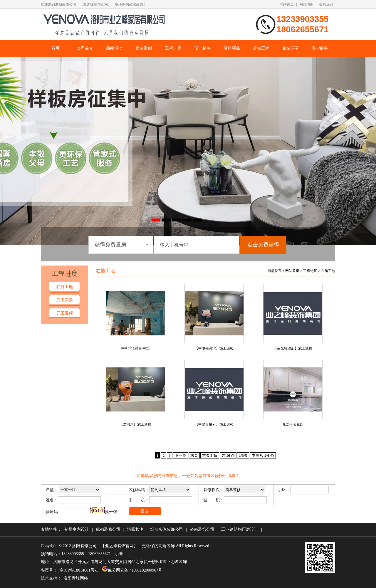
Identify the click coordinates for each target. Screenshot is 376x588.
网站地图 (306, 4)
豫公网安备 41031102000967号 (132, 570)
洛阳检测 (135, 529)
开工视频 (65, 313)
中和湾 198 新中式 (135, 348)
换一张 (111, 512)
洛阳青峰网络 (76, 578)
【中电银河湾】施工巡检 (214, 348)
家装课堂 (291, 48)
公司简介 (85, 48)
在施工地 (65, 287)
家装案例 (144, 48)
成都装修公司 (108, 529)
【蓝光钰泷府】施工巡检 (293, 348)
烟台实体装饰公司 (167, 529)
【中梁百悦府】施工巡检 (214, 424)
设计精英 (202, 48)
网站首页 (287, 4)
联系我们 (326, 4)
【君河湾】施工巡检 (135, 424)
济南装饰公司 (202, 529)
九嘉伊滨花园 (293, 424)
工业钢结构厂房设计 (240, 529)
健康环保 (232, 48)
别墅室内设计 (77, 529)
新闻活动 (114, 48)
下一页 (181, 455)
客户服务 (320, 48)
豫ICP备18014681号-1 (79, 570)
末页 (194, 455)
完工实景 (65, 300)
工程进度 (173, 48)
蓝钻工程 (261, 48)
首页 (56, 48)
